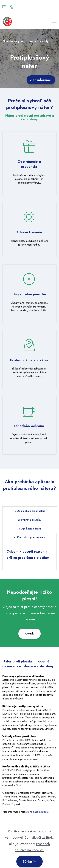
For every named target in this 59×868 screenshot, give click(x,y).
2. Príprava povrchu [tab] (30, 520)
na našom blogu (39, 812)
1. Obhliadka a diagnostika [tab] (30, 511)
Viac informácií (41, 80)
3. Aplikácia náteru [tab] (30, 529)
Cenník (29, 634)
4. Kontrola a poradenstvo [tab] (29, 537)
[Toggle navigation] (54, 21)
